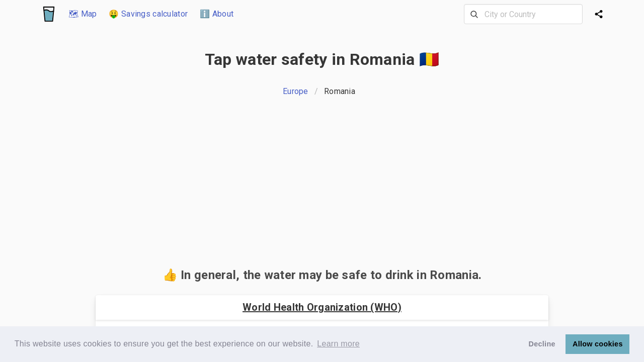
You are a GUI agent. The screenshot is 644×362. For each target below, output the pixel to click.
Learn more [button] (338, 344)
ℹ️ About (217, 14)
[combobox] (523, 14)
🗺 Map (83, 14)
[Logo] (49, 14)
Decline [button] (542, 344)
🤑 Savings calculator (148, 14)
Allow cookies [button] (598, 344)
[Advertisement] (322, 185)
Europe (296, 91)
